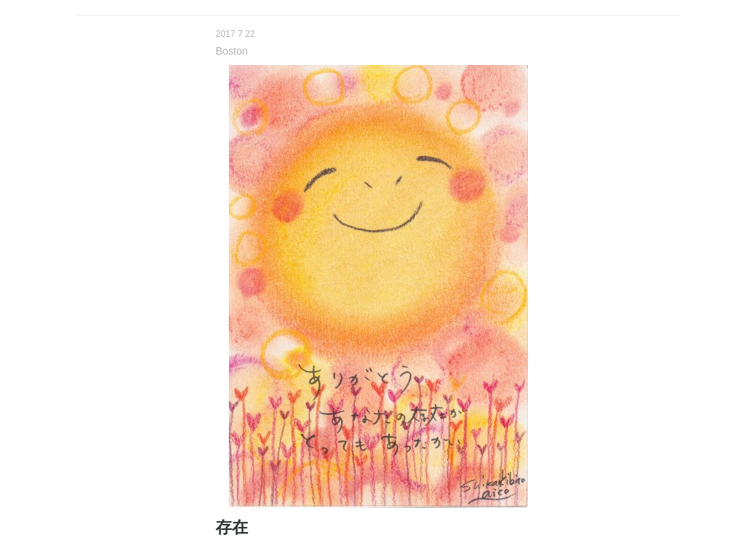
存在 (232, 527)
